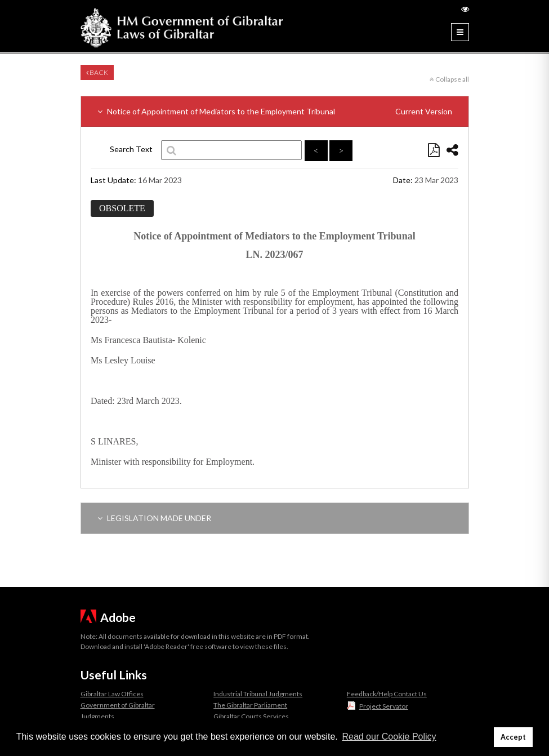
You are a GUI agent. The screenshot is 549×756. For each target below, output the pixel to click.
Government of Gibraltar (118, 705)
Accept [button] (513, 737)
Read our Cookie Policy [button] (389, 737)
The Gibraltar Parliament (250, 705)
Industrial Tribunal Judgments (258, 694)
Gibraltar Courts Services (251, 716)
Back (97, 72)
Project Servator (384, 706)
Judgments (97, 716)
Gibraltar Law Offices (112, 694)
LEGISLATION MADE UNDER (154, 518)
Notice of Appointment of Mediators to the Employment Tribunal (275, 111)
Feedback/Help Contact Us (387, 694)
